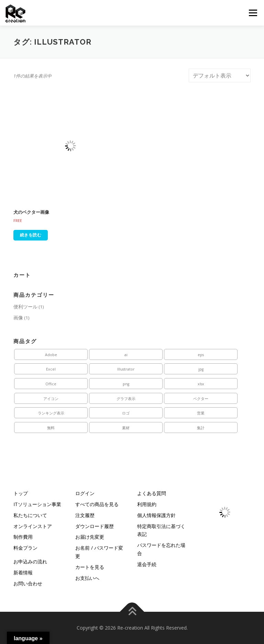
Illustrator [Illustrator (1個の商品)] (126, 369)
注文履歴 (85, 515)
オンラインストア (33, 526)
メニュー (253, 13)
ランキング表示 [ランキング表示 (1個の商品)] (51, 413)
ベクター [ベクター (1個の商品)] (201, 399)
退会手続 (147, 564)
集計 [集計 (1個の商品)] (201, 428)
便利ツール (25, 307)
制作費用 (23, 537)
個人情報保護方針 (156, 515)
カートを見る (90, 567)
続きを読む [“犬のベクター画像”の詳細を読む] (31, 235)
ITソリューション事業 (37, 504)
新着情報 (23, 572)
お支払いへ (87, 578)
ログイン (85, 493)
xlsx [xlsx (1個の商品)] (201, 384)
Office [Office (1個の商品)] (51, 384)
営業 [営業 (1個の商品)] (201, 413)
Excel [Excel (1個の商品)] (51, 369)
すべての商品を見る (97, 504)
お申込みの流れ (30, 561)
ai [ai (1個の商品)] (126, 355)
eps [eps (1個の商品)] (201, 355)
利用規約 (147, 504)
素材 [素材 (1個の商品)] (126, 428)
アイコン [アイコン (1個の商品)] (51, 399)
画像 (18, 318)
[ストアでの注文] (220, 75)
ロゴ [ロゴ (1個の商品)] (126, 413)
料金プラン (25, 548)
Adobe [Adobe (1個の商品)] (51, 355)
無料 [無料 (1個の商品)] (51, 428)
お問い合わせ (28, 583)
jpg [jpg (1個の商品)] (201, 369)
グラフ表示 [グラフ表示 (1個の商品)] (126, 399)
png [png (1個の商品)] (126, 384)
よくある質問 (152, 493)
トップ (21, 493)
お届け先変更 (90, 537)
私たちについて (30, 515)
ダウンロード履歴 (95, 526)
